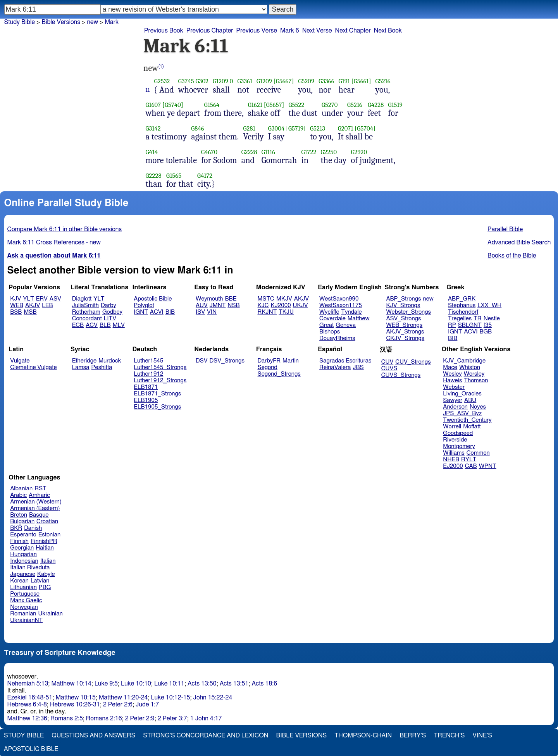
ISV (200, 312)
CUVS (389, 369)
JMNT (218, 305)
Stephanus (462, 305)
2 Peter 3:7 (172, 718)
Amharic (39, 495)
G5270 (330, 105)
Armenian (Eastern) (35, 508)
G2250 (329, 152)
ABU (470, 400)
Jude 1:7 (147, 704)
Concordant (87, 319)
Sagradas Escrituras (345, 361)
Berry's (413, 735)
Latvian (40, 581)
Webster (454, 387)
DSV (202, 361)
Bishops (330, 332)
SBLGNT (470, 325)
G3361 (245, 81)
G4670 (209, 152)
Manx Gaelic (26, 601)
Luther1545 (148, 361)
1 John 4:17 (206, 718)
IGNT (141, 312)
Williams (454, 453)
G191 (344, 81)
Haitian (45, 548)
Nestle (492, 319)
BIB (170, 312)
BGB (486, 332)
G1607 (153, 105)
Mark (112, 22)
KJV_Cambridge (464, 361)
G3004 (276, 128)
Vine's (482, 735)
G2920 (359, 152)
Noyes (478, 407)
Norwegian (24, 607)
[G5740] (173, 105)
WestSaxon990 (339, 299)
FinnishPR (44, 541)
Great (326, 325)
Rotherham (86, 312)
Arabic (18, 495)
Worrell (452, 427)
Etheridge (84, 361)
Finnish (19, 541)
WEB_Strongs (404, 325)
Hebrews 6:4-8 (27, 704)
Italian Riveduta (30, 568)
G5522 (297, 105)
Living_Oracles (462, 394)
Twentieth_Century (467, 420)
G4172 (205, 176)
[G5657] (274, 105)
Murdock (110, 361)
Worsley (474, 374)
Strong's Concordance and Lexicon (206, 735)
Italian (48, 561)
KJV (15, 299)
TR (477, 319)
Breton (19, 515)
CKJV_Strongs (405, 338)
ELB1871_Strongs (157, 394)
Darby (108, 305)
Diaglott (82, 299)
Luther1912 (148, 374)
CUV (387, 362)
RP (452, 325)
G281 (249, 128)
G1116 (268, 152)
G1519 (395, 105)
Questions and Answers (93, 735)
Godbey (112, 312)
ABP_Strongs (403, 299)
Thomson (476, 381)
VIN (212, 312)
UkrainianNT (26, 620)
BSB (16, 312)
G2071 (346, 128)
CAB (471, 466)
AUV (202, 305)
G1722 (309, 152)
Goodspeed (458, 433)
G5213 (318, 128)
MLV (119, 325)
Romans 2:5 (67, 718)
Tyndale (352, 312)
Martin (291, 361)
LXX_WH (489, 305)
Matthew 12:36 (27, 718)
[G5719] (296, 128)
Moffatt (472, 427)
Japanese (23, 574)
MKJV (284, 299)
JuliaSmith (85, 305)
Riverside (455, 440)
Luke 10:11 (169, 684)
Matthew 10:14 (71, 684)
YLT (28, 299)
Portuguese (25, 594)
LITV (110, 319)
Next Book (388, 31)
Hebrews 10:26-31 (75, 704)
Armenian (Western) (36, 502)
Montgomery (459, 446)
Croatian (47, 521)
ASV (55, 299)
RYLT (469, 460)
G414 (152, 152)
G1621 (255, 105)
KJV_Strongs (403, 305)
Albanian (21, 489)
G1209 (220, 81)
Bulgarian (22, 521)
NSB (233, 305)
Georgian (22, 548)
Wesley (452, 374)
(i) (161, 66)
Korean (19, 581)
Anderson (455, 407)
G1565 (174, 176)
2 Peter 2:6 (118, 704)
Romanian (23, 614)
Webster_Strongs (408, 312)
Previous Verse (257, 31)
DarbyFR (269, 361)
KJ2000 (281, 305)
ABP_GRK (462, 299)
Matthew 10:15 (75, 698)
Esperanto (23, 535)
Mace (450, 367)
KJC (263, 305)
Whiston (470, 367)
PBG (45, 587)
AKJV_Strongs (405, 332)
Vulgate (20, 361)
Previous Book (164, 31)
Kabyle (46, 574)
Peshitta (102, 367)
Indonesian (24, 561)
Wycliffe (329, 312)
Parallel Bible (505, 229)
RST (40, 489)
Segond (268, 367)
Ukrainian (51, 614)
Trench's (449, 735)
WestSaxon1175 (341, 305)
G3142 (153, 128)
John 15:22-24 (213, 698)
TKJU (286, 312)
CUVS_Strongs (401, 375)
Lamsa (81, 367)
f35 (488, 325)
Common (478, 453)
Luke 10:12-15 (170, 698)
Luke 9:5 (106, 684)
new (92, 22)
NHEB (451, 460)
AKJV (33, 305)
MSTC (266, 299)
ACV (92, 325)
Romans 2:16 (104, 718)
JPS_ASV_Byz (462, 413)
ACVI (157, 312)
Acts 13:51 (234, 684)
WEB (17, 305)
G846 (197, 128)
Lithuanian (23, 587)
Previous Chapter (210, 31)
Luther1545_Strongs (160, 367)
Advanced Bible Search (519, 242)
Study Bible (20, 22)
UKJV (301, 305)
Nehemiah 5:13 (28, 684)
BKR (16, 528)
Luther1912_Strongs (160, 381)
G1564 (212, 105)
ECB (78, 325)
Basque (39, 515)
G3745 (186, 81)
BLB (105, 325)
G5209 (306, 81)
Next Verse (317, 31)
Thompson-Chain (363, 735)
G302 (202, 81)
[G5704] (365, 128)
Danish (33, 528)
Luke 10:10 (136, 684)
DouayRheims (337, 338)
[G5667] (284, 81)
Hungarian (23, 554)
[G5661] (361, 81)
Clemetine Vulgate (33, 367)
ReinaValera (335, 367)
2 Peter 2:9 (140, 718)
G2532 (162, 81)
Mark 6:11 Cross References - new (54, 242)
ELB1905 (146, 400)
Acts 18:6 (264, 684)
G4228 (376, 105)
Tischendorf (463, 312)
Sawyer (453, 400)
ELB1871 (146, 387)
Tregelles (460, 319)
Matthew (359, 319)
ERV (42, 299)
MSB (30, 312)
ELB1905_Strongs (157, 407)
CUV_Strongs (413, 362)
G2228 (249, 152)
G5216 (383, 81)
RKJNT (267, 312)
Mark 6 (290, 31)
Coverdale (332, 319)
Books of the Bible (512, 256)
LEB (47, 305)
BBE (231, 299)
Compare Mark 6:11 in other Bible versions (65, 229)
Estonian (49, 535)
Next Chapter (353, 31)
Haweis (452, 381)
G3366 (326, 81)
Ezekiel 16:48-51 (30, 698)
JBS (358, 367)
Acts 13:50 (202, 684)
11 (148, 90)
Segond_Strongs (279, 374)
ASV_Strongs (403, 319)
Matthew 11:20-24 (123, 698)
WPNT (488, 466)
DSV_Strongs (227, 361)
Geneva (346, 325)
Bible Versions (61, 22)
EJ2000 (453, 466)
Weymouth (209, 299)
